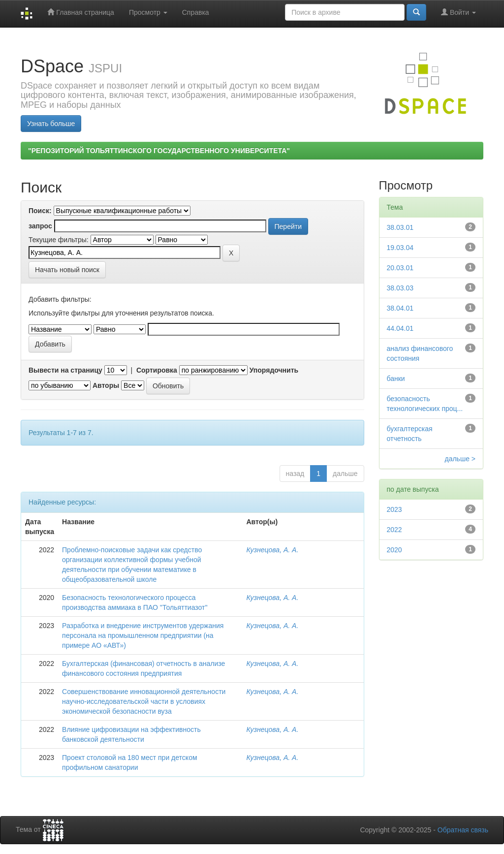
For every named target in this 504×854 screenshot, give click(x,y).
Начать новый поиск (67, 270)
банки (396, 379)
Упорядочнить (274, 370)
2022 (394, 530)
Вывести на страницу (65, 370)
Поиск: (40, 211)
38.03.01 (400, 227)
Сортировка (157, 370)
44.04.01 (400, 328)
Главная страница (80, 12)
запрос (40, 226)
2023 (394, 509)
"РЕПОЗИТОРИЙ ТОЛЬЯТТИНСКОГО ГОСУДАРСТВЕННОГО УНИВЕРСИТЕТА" (159, 151)
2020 (394, 550)
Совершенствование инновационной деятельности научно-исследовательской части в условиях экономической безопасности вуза (144, 701)
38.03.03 (400, 288)
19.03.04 (400, 248)
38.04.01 (400, 308)
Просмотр (148, 12)
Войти (458, 12)
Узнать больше (51, 124)
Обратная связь (463, 830)
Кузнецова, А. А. (272, 550)
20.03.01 (400, 268)
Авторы (106, 385)
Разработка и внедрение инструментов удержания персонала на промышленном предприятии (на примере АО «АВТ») (143, 635)
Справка (196, 12)
